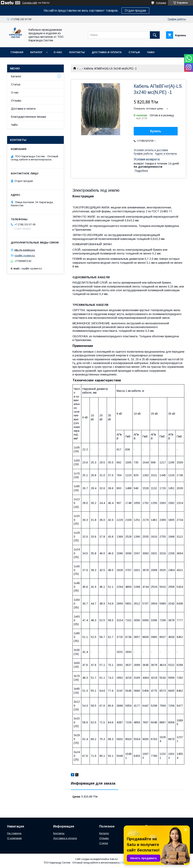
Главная (17, 52)
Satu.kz (114, 859)
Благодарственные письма (28, 117)
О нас (58, 52)
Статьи (134, 52)
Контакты (77, 52)
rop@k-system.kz (25, 256)
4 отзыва (161, 3)
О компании (14, 838)
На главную (14, 833)
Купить (156, 131)
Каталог (36, 52)
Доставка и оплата (107, 52)
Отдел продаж (135, 11)
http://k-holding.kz (25, 250)
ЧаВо (151, 52)
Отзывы (16, 101)
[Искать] (155, 35)
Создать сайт (30, 3)
